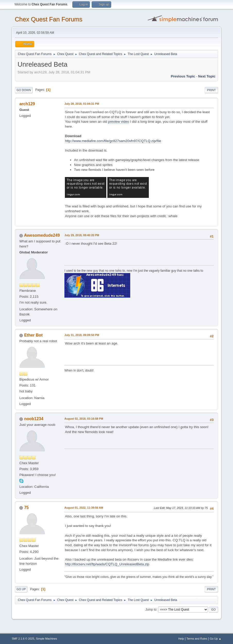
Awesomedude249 (42, 235)
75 (27, 508)
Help (181, 639)
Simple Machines (47, 639)
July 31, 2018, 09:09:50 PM (82, 335)
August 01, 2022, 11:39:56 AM (84, 508)
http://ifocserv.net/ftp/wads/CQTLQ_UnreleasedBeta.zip (107, 564)
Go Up (21, 589)
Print (211, 90)
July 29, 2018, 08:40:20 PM (82, 235)
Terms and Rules (197, 639)
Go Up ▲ (216, 639)
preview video (119, 122)
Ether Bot (33, 335)
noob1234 (34, 419)
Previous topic (183, 76)
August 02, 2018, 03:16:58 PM (84, 419)
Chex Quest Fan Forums (49, 19)
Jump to (151, 609)
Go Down (24, 90)
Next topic (207, 76)
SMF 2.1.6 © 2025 (23, 639)
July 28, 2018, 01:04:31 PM (82, 104)
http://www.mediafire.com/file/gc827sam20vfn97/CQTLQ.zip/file (113, 141)
